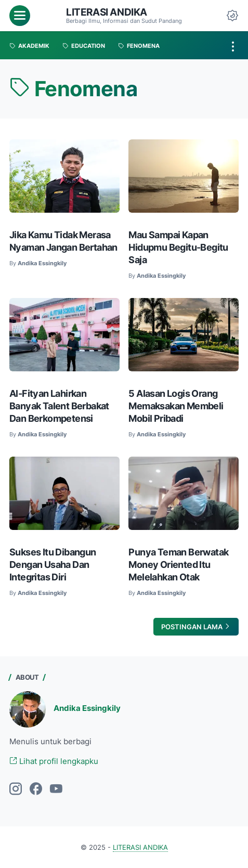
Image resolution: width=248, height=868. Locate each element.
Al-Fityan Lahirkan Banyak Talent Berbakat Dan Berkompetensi (59, 406)
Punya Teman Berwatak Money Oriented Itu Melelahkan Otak (178, 565)
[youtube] (56, 789)
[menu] (20, 16)
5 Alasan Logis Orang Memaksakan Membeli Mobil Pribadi (176, 406)
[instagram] (16, 789)
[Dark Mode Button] (232, 16)
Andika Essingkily (87, 708)
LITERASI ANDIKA (107, 12)
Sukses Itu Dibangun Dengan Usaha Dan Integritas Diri (53, 565)
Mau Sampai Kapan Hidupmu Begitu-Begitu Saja (178, 247)
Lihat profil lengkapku (54, 761)
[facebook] (36, 789)
